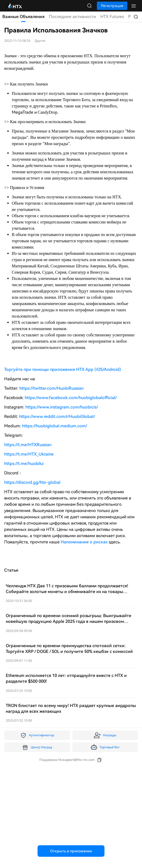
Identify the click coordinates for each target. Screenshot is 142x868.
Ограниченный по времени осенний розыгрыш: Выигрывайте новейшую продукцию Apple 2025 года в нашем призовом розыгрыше (69, 621)
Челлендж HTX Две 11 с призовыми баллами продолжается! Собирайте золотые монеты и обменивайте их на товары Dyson (67, 592)
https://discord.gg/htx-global (32, 482)
